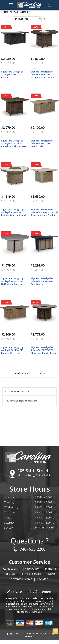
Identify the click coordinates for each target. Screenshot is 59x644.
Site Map (43, 579)
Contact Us (10, 569)
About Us (9, 574)
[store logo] (30, 5)
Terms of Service (31, 574)
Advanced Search (21, 579)
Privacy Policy (30, 569)
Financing (50, 569)
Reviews (51, 574)
